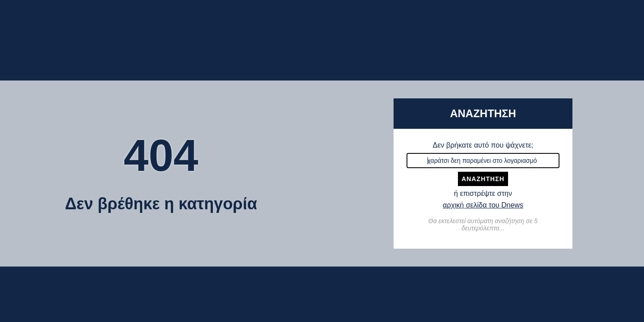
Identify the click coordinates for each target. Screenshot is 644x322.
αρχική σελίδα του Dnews (483, 205)
